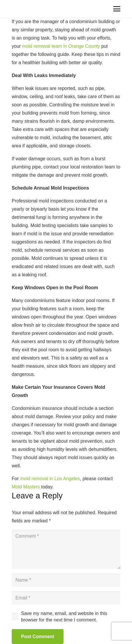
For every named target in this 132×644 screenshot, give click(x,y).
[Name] (66, 580)
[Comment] (66, 549)
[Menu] (117, 9)
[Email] (66, 598)
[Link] (19, 9)
